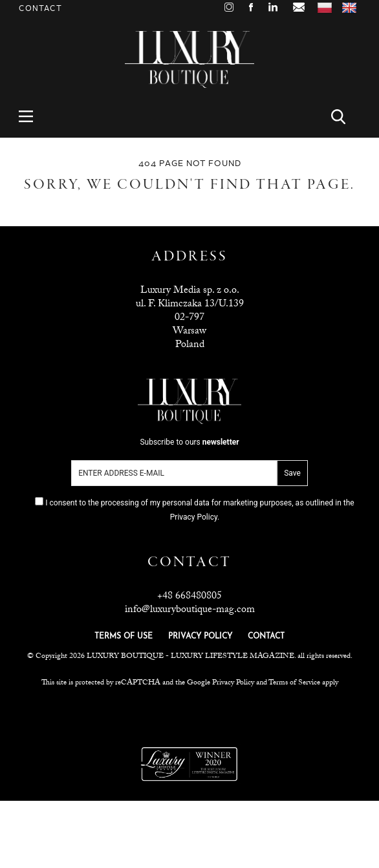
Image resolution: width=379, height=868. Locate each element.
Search (346, 117)
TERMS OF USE (124, 637)
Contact (40, 9)
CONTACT (266, 637)
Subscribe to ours (189, 442)
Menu (33, 117)
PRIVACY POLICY (200, 637)
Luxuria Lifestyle (190, 715)
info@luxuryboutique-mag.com (190, 610)
